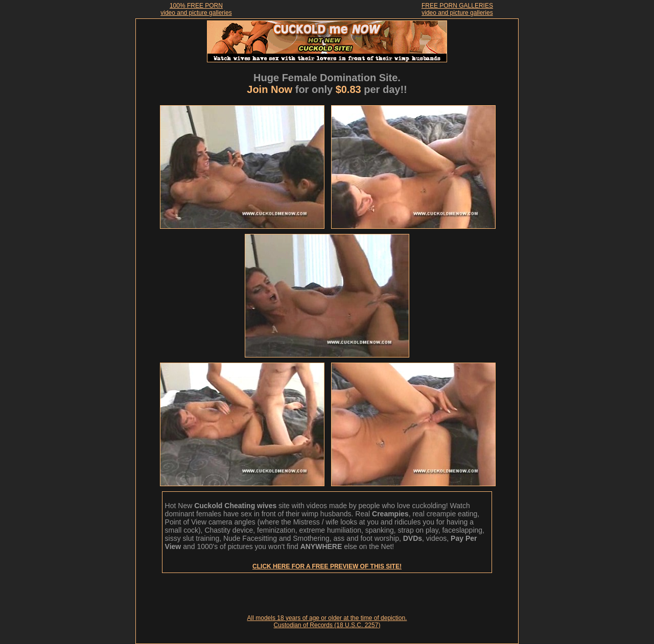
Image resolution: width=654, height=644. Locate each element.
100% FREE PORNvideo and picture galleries (196, 9)
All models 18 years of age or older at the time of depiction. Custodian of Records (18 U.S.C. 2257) (327, 622)
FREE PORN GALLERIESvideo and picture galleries (457, 9)
